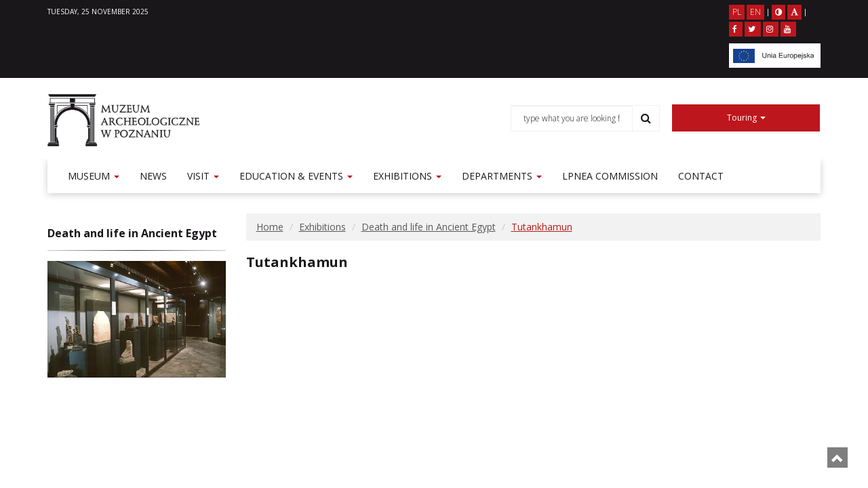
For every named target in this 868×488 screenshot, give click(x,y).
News (153, 176)
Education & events (296, 176)
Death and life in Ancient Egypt (429, 227)
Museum (94, 176)
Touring (746, 118)
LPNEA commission (610, 176)
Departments (502, 176)
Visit (203, 176)
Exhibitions (407, 176)
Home (270, 227)
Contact (701, 176)
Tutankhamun (542, 227)
